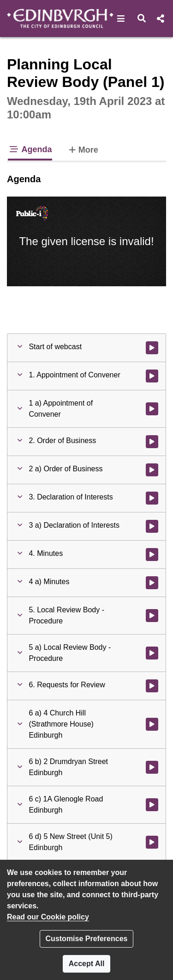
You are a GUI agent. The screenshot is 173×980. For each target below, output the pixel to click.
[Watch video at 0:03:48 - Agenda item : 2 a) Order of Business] (152, 470)
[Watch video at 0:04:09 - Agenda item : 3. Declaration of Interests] (152, 498)
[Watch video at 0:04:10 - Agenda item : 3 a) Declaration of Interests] (152, 526)
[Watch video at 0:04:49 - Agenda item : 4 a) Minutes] (152, 583)
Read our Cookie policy (48, 917)
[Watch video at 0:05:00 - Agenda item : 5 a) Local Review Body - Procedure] (152, 653)
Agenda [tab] (30, 149)
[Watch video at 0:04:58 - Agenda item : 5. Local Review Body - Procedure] (152, 616)
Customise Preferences (87, 939)
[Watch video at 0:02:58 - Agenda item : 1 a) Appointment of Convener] (152, 409)
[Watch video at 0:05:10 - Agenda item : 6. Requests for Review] (152, 686)
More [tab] (83, 149)
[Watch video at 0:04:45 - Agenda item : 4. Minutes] (152, 555)
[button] (121, 18)
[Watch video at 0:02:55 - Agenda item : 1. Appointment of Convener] (152, 376)
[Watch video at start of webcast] (152, 348)
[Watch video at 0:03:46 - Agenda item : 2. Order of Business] (152, 442)
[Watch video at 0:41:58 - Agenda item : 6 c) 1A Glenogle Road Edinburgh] (152, 805)
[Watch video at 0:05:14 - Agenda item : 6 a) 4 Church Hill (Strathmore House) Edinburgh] (152, 724)
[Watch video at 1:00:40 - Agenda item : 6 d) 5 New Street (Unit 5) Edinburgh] (152, 842)
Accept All (87, 964)
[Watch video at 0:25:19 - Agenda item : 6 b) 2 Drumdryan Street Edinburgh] (152, 767)
